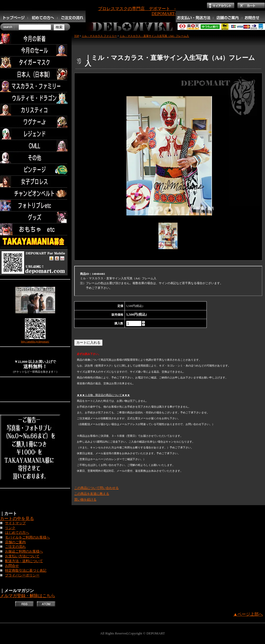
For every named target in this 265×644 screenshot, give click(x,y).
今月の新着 (35, 39)
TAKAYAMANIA (35, 241)
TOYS (35, 229)
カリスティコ (35, 110)
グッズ (35, 217)
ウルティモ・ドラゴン (35, 98)
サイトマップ (15, 523)
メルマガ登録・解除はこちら (28, 596)
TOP (77, 36)
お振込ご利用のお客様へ (24, 552)
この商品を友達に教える (92, 494)
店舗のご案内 (15, 542)
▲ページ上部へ (248, 614)
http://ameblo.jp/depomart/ (35, 341)
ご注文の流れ (15, 547)
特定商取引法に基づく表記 (26, 571)
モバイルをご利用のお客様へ (27, 537)
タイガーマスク (35, 62)
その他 (35, 158)
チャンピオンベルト (35, 194)
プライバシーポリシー (22, 575)
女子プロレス (35, 182)
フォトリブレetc (35, 206)
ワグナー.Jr (35, 122)
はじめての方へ (17, 533)
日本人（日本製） (35, 74)
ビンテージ (35, 170)
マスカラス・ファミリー (35, 86)
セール (35, 50)
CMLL (35, 146)
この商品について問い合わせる (96, 488)
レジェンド (35, 134)
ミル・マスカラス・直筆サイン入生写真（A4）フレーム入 (154, 36)
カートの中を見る (17, 519)
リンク (10, 528)
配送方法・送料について (24, 561)
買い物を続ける (85, 500)
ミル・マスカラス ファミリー (99, 36)
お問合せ (12, 566)
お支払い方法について (22, 556)
